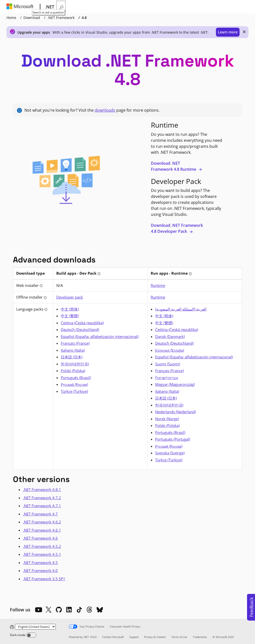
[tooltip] (99, 274)
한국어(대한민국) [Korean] (75, 364)
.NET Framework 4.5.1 (42, 554)
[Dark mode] (31, 635)
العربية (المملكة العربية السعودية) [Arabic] (181, 309)
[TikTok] (79, 610)
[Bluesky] (100, 610)
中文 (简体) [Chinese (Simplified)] (70, 309)
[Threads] (89, 610)
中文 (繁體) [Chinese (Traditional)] (70, 316)
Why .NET (66, 7)
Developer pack (70, 297)
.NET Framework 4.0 (40, 570)
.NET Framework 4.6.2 (42, 522)
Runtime (158, 285)
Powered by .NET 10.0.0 (83, 637)
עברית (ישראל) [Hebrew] (167, 378)
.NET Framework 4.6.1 (42, 530)
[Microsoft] (21, 7)
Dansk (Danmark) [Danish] (170, 336)
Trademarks (200, 637)
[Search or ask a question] (245, 6)
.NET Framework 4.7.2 (42, 498)
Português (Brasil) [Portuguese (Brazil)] (76, 378)
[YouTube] (38, 610)
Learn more (228, 32)
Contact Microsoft (113, 637)
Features (89, 7)
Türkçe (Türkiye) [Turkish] (74, 391)
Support (134, 637)
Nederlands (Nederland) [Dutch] (175, 412)
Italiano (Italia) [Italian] (73, 350)
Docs (122, 7)
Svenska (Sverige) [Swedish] (170, 453)
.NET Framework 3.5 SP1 (44, 579)
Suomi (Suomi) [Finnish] (168, 364)
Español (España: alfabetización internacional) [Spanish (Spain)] (100, 336)
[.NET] (49, 7)
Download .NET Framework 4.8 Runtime (177, 166)
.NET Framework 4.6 (40, 538)
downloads (105, 110)
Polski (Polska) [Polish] (73, 371)
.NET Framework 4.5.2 (42, 546)
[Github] (59, 610)
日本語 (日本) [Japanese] (72, 357)
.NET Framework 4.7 (40, 514)
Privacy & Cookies (155, 637)
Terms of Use (179, 637)
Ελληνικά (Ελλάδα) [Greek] (170, 350)
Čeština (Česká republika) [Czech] (82, 323)
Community (163, 7)
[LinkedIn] (69, 610)
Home (11, 18)
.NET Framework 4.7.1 (42, 506)
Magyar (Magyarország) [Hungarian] (175, 384)
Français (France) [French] (75, 343)
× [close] (244, 32)
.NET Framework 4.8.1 (42, 489)
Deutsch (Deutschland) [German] (80, 329)
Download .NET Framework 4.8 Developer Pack (177, 228)
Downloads (142, 7)
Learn (108, 7)
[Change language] (35, 627)
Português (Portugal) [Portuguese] (173, 439)
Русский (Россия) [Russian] (74, 384)
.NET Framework (61, 18)
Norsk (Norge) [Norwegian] (167, 419)
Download (32, 18)
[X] (49, 610)
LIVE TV (185, 7)
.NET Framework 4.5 (40, 563)
